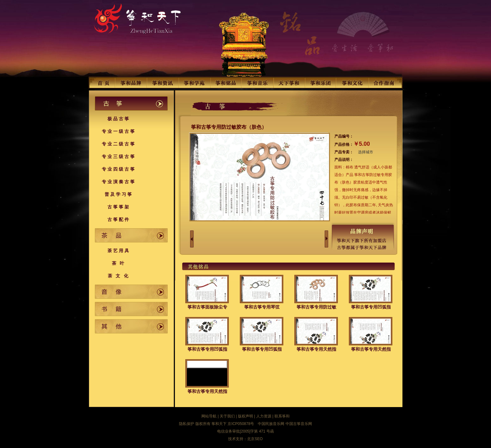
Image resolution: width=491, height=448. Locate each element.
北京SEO (255, 439)
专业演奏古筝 (119, 182)
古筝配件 (119, 219)
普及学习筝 (119, 194)
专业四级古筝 (119, 169)
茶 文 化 (119, 276)
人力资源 (264, 416)
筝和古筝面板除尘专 (207, 307)
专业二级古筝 (119, 144)
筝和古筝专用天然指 (316, 349)
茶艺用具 (119, 251)
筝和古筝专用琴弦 (262, 307)
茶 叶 (119, 263)
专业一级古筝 (119, 131)
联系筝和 (282, 416)
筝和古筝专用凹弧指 (371, 307)
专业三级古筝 (119, 156)
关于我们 (227, 416)
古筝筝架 (119, 207)
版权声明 (245, 416)
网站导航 (209, 416)
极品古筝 (119, 119)
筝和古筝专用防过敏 (316, 307)
